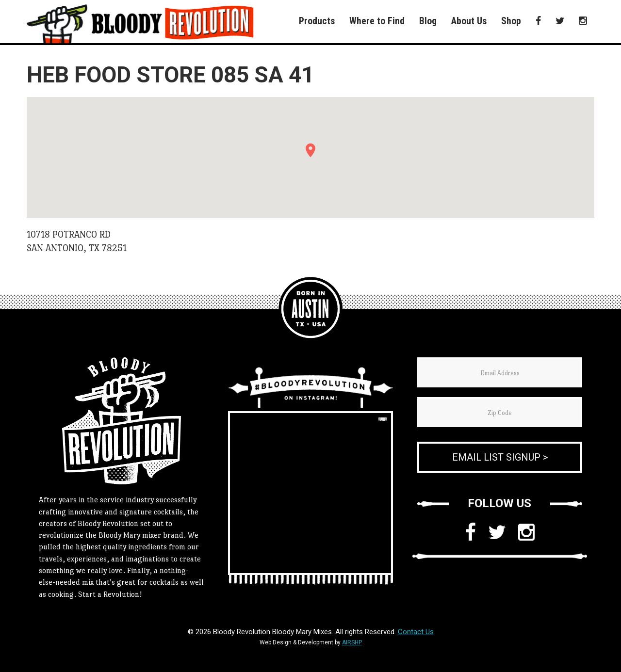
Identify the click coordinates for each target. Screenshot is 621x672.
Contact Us (416, 632)
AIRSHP (352, 642)
